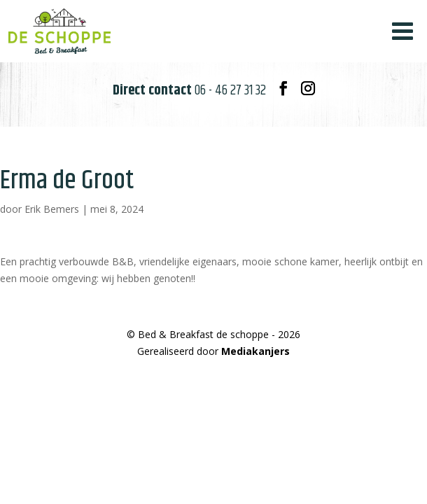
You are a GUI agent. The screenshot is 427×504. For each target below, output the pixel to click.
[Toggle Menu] (402, 31)
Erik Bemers (52, 209)
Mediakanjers (255, 351)
